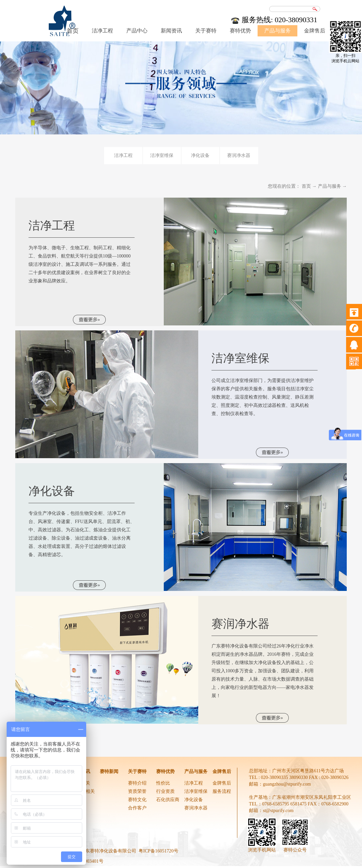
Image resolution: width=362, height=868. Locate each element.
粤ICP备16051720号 (158, 851)
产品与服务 (330, 186)
